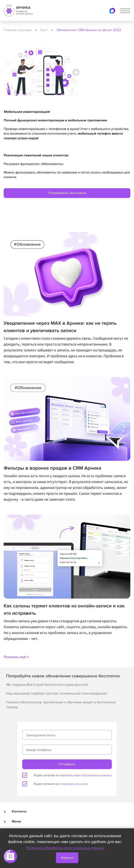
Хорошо (67, 858)
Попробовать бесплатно (67, 193)
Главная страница (18, 30)
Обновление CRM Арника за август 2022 (89, 30)
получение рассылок (74, 784)
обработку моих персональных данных (86, 775)
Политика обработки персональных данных (65, 848)
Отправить (67, 764)
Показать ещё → (16, 657)
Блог (44, 30)
